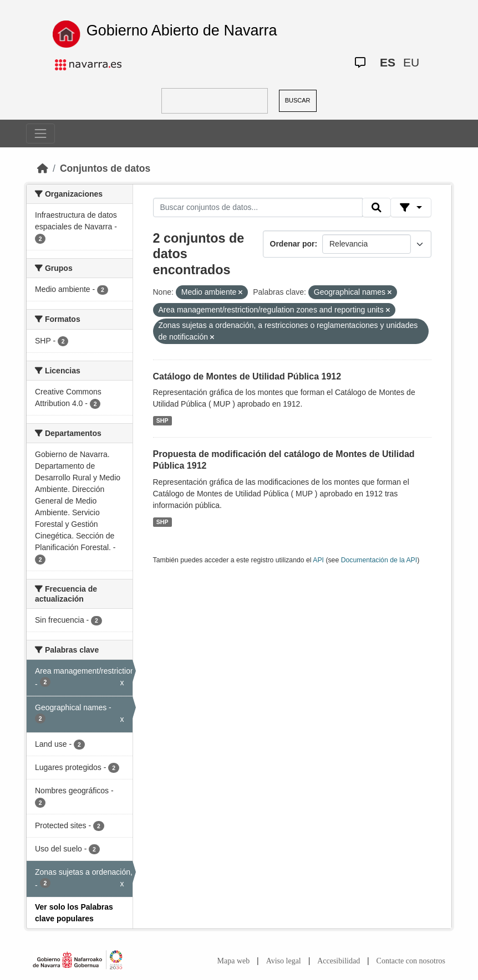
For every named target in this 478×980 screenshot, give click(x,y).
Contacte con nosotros (411, 961)
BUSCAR (298, 100)
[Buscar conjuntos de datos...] (258, 208)
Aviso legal (284, 961)
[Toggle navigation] (40, 134)
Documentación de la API (379, 560)
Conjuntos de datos (105, 168)
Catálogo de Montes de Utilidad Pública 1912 (247, 376)
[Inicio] (43, 168)
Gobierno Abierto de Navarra (182, 30)
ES (388, 62)
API (318, 560)
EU (411, 62)
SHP (162, 420)
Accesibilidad (339, 961)
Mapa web (234, 961)
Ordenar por (293, 244)
